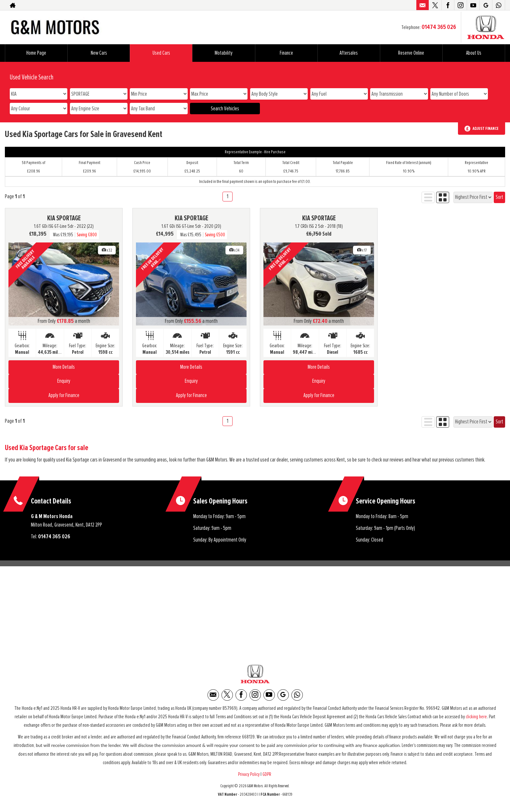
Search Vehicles (225, 109)
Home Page (36, 53)
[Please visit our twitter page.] (435, 5)
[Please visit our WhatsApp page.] (498, 5)
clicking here (476, 718)
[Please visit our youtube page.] (473, 5)
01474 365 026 (439, 27)
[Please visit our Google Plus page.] (486, 5)
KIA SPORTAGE (64, 218)
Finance (286, 53)
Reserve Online (411, 53)
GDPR (267, 776)
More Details (64, 367)
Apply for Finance (64, 395)
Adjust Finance (486, 129)
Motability (224, 53)
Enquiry (64, 381)
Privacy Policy (249, 776)
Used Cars (161, 53)
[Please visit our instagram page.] (460, 5)
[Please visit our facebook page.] (448, 5)
